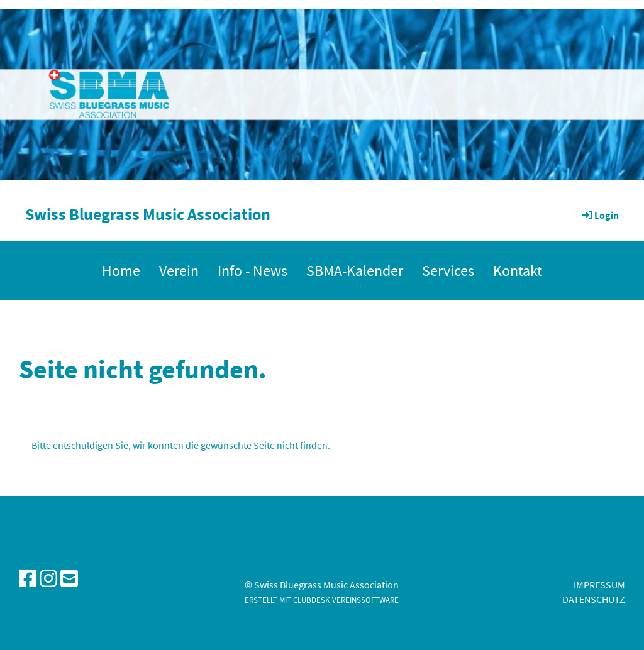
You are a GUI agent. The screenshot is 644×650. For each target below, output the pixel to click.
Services (448, 271)
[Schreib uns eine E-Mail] (69, 579)
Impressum (599, 585)
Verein (179, 271)
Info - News (253, 271)
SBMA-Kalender (355, 271)
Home (121, 271)
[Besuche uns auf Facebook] (28, 579)
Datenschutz (594, 599)
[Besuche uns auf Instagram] (48, 579)
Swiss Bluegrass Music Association (148, 214)
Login (600, 215)
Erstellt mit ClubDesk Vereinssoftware (322, 600)
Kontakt (518, 271)
